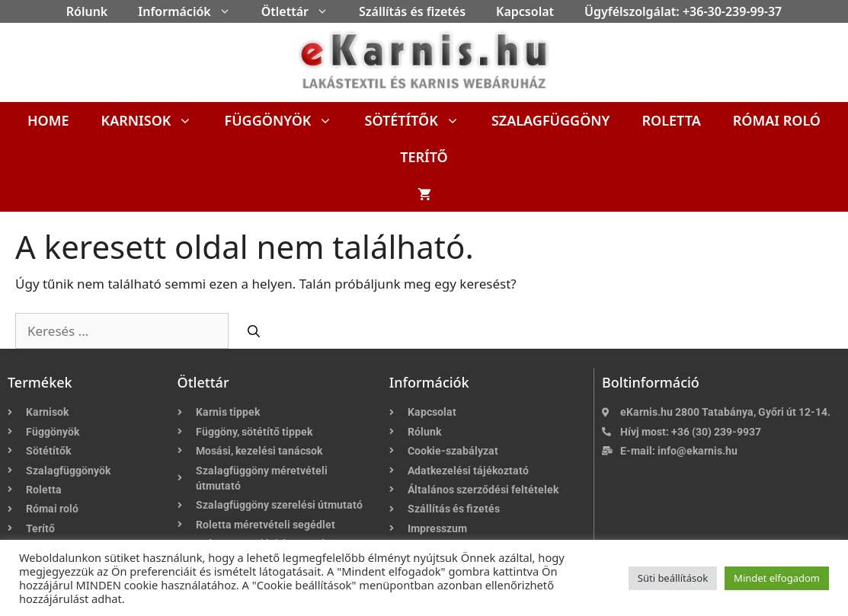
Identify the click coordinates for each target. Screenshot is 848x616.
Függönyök (286, 120)
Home (48, 120)
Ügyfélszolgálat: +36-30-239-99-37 (683, 11)
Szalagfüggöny (551, 120)
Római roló (777, 120)
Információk (192, 11)
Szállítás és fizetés (412, 11)
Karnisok (155, 120)
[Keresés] (254, 331)
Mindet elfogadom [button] (777, 578)
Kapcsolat (525, 11)
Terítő (424, 157)
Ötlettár (302, 11)
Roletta (671, 120)
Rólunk (87, 11)
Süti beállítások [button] (673, 578)
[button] (229, 11)
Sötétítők (419, 120)
